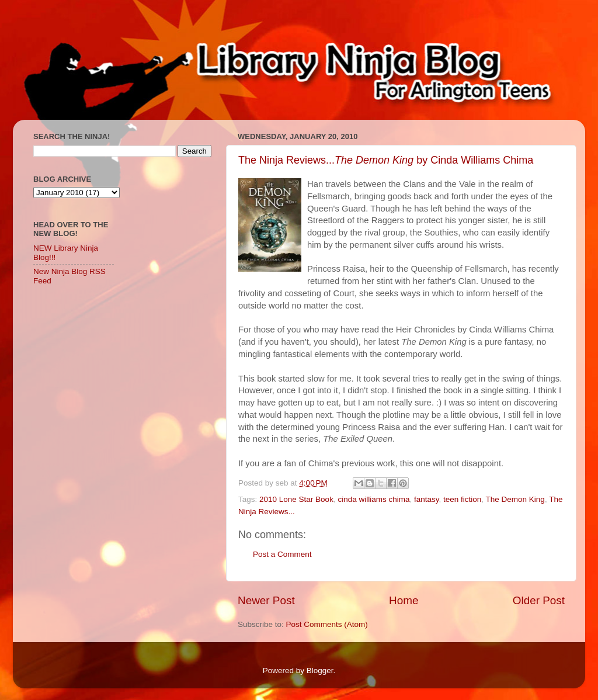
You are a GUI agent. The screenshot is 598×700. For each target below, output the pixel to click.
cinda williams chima (373, 499)
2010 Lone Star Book (296, 499)
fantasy (427, 499)
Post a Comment (282, 554)
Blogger (320, 670)
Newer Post (266, 600)
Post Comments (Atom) (327, 624)
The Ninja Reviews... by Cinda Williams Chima (386, 160)
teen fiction (462, 499)
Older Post (539, 600)
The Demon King (515, 499)
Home (404, 600)
